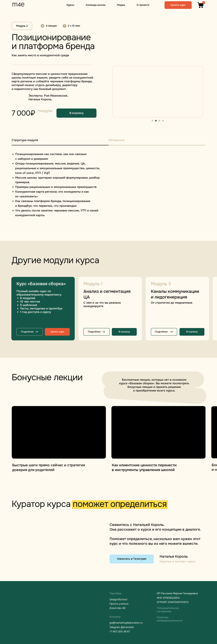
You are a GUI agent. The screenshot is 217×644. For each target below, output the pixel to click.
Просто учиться (119, 604)
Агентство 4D (117, 608)
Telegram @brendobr (122, 627)
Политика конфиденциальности (170, 619)
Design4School (118, 600)
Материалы (117, 140)
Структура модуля (25, 140)
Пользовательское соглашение (168, 610)
